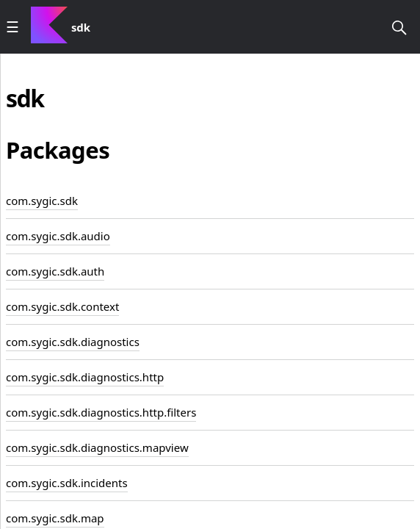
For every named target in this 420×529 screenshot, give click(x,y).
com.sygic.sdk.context (62, 306)
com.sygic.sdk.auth (55, 271)
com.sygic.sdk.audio (58, 236)
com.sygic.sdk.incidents (67, 483)
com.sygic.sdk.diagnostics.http (85, 377)
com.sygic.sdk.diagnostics (73, 342)
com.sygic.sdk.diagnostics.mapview (97, 447)
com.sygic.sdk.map (55, 518)
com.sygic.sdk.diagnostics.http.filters (101, 412)
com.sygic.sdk (42, 201)
